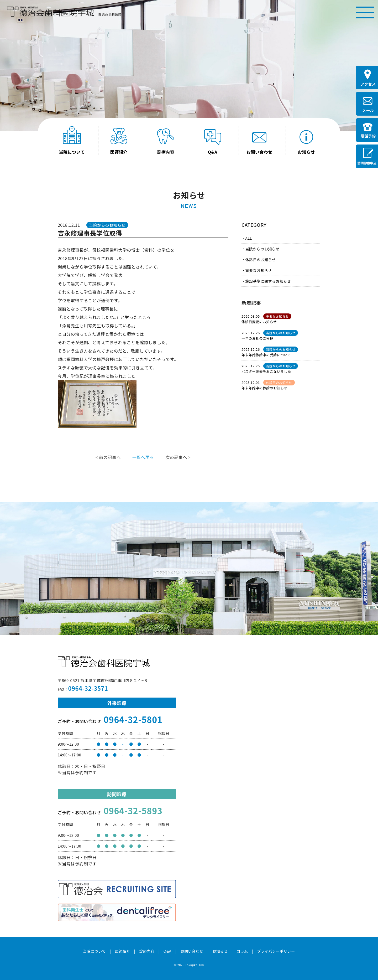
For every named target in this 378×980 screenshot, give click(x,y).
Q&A (167, 951)
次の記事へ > (178, 457)
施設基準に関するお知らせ (268, 281)
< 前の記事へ (108, 457)
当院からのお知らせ (262, 249)
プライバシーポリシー (276, 951)
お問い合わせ (192, 951)
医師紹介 (122, 951)
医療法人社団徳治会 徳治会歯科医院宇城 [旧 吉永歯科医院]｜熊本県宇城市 (50, 12)
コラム (242, 951)
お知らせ (220, 951)
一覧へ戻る (143, 457)
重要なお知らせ (258, 270)
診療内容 (147, 951)
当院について (94, 951)
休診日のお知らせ (260, 260)
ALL (248, 238)
